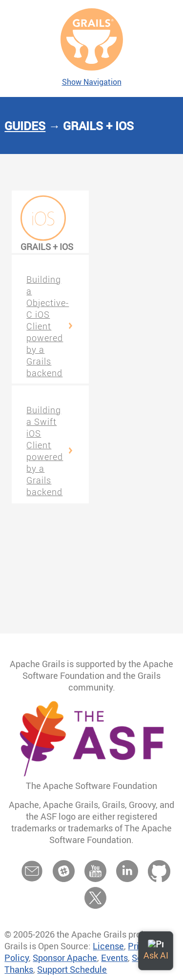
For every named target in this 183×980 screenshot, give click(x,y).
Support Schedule (72, 969)
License (108, 946)
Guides (25, 126)
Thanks (19, 969)
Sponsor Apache (65, 958)
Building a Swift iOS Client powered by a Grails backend (45, 451)
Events (114, 958)
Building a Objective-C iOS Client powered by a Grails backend (48, 326)
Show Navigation (92, 82)
